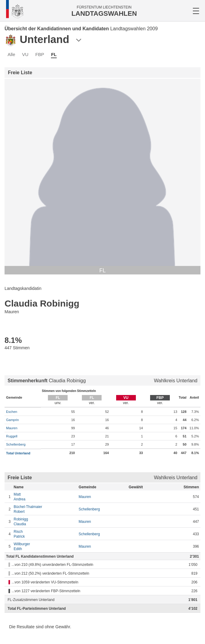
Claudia (45, 521)
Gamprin (12, 420)
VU (25, 54)
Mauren (12, 428)
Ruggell (12, 436)
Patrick (45, 534)
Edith (45, 546)
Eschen (12, 412)
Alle (11, 54)
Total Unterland (18, 453)
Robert (45, 509)
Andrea (45, 497)
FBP (40, 54)
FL (54, 54)
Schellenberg (16, 444)
